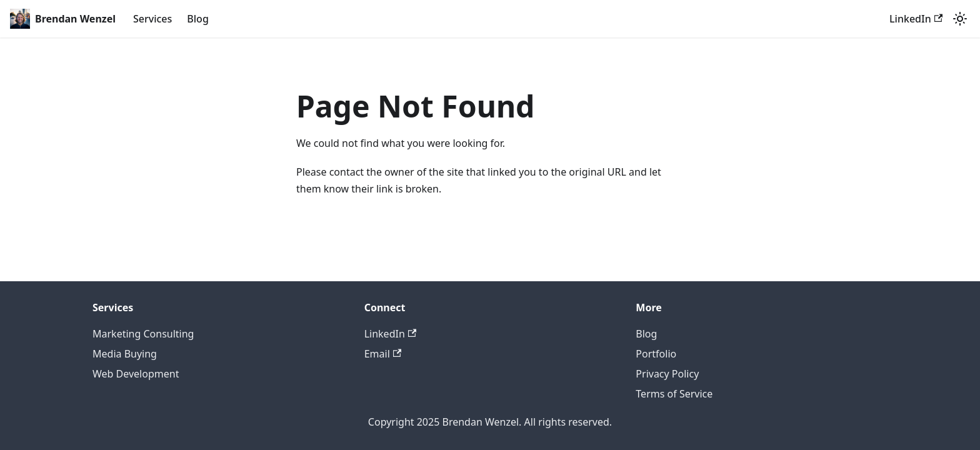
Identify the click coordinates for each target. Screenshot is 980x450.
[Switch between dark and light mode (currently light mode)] (960, 19)
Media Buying (125, 354)
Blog (197, 19)
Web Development (136, 374)
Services (152, 19)
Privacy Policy (667, 374)
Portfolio (656, 354)
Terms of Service (674, 394)
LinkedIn (916, 19)
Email (383, 354)
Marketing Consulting (143, 334)
